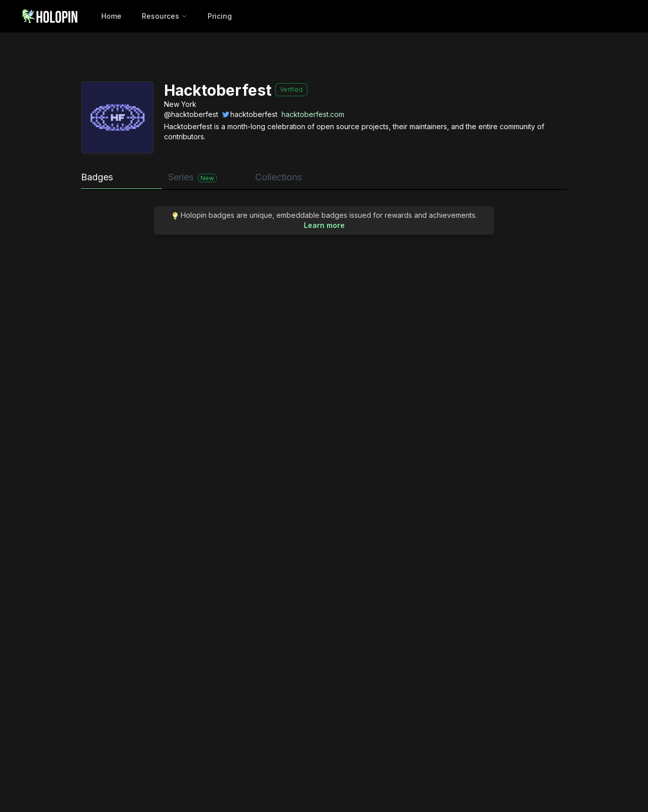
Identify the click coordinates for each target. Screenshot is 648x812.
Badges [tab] (97, 177)
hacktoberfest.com (313, 114)
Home (111, 16)
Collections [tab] (278, 177)
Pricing (220, 16)
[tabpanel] (324, 225)
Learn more (324, 225)
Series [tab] (192, 177)
